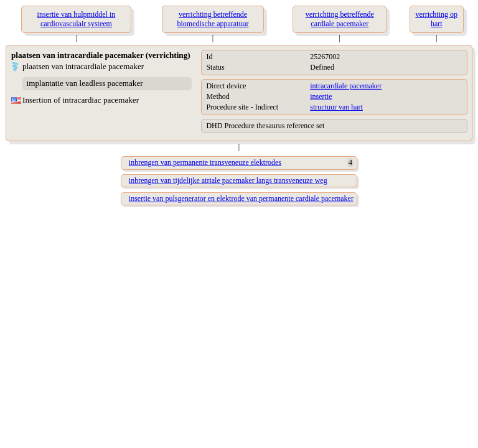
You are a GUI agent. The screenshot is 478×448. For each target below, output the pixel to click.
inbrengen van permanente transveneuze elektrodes (205, 162)
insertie (321, 96)
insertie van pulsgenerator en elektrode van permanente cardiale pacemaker (241, 198)
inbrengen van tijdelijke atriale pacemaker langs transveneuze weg (228, 180)
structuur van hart (336, 107)
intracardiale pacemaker (346, 86)
